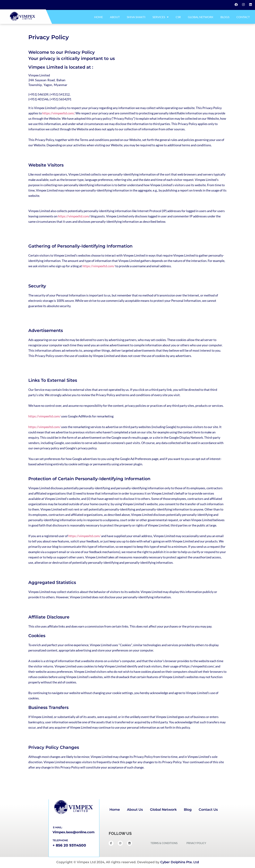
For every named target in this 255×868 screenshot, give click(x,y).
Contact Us (208, 810)
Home (99, 17)
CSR (178, 17)
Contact (243, 17)
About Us (135, 810)
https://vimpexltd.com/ (58, 113)
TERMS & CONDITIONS (164, 843)
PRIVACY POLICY (196, 843)
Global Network (201, 17)
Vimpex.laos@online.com (74, 832)
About (115, 17)
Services (161, 17)
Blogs (225, 17)
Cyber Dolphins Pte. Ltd (180, 862)
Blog (188, 810)
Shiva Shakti (136, 17)
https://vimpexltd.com (73, 216)
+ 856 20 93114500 (69, 845)
